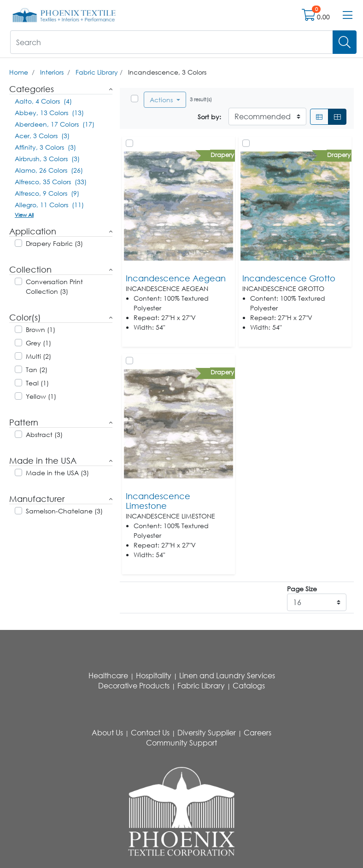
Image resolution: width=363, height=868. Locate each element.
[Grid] (337, 117)
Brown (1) (41, 329)
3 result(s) (201, 99)
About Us (107, 733)
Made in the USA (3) (57, 473)
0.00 (323, 17)
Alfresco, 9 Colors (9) (47, 193)
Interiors (52, 72)
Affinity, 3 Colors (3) (45, 147)
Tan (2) (37, 370)
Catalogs (249, 686)
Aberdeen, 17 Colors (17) (55, 124)
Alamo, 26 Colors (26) (49, 170)
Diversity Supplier (207, 733)
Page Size (302, 589)
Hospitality (154, 676)
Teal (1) (37, 383)
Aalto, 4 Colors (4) (43, 101)
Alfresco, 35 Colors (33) (51, 182)
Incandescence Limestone (158, 501)
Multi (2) (38, 356)
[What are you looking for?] (172, 42)
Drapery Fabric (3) (54, 243)
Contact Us (150, 733)
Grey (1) (38, 343)
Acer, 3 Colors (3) (42, 136)
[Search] (345, 42)
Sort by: (209, 117)
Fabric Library (97, 72)
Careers (258, 733)
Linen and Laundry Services (227, 676)
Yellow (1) (41, 396)
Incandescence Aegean (176, 278)
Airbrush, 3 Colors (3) (47, 159)
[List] (319, 117)
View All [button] (24, 215)
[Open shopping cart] (309, 17)
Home (19, 72)
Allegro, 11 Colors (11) (49, 205)
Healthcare (108, 676)
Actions (162, 100)
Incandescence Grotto (289, 278)
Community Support (181, 743)
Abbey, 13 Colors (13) (49, 113)
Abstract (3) (44, 434)
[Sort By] (267, 117)
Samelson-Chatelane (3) (64, 511)
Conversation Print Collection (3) (54, 286)
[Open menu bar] (348, 15)
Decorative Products (134, 686)
